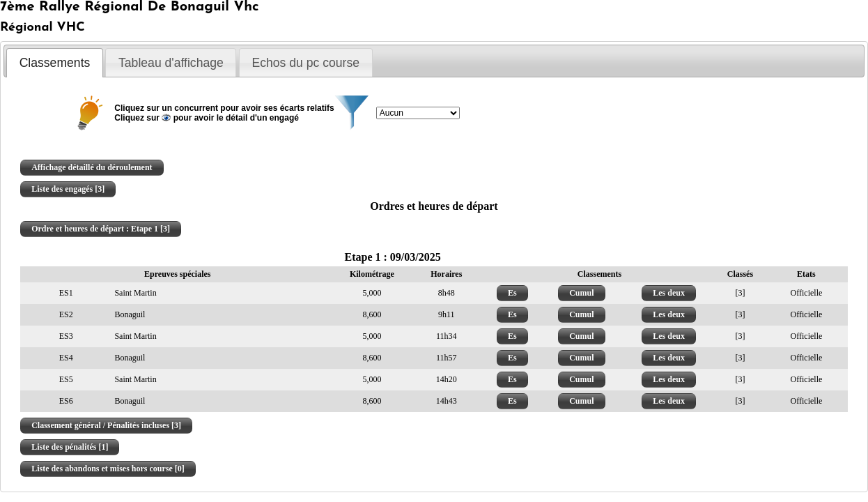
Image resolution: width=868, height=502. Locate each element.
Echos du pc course (305, 63)
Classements (55, 63)
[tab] (55, 63)
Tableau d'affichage (171, 63)
